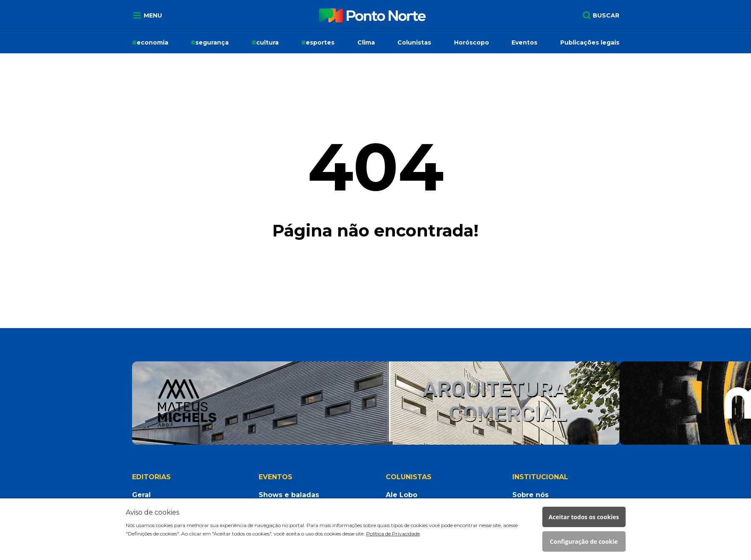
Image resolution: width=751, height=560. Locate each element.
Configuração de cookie (584, 541)
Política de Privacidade (393, 534)
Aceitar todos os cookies (584, 517)
